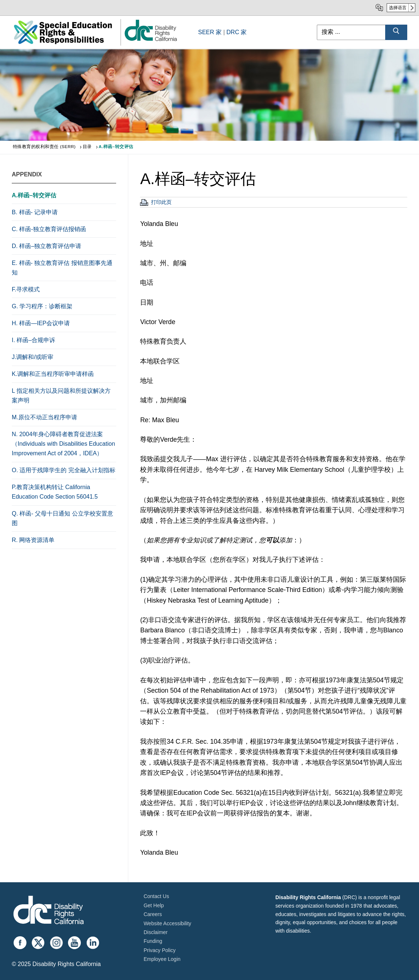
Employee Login (162, 959)
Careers (153, 914)
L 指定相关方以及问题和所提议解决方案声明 (61, 396)
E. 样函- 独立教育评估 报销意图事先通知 (62, 268)
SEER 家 (210, 32)
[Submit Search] (396, 32)
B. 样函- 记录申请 (35, 212)
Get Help (154, 905)
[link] (150, 41)
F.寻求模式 (26, 289)
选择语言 (398, 8)
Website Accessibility (168, 923)
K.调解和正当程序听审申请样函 (53, 374)
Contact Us (156, 896)
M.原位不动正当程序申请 (44, 417)
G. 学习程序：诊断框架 (42, 306)
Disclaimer (156, 932)
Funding (153, 941)
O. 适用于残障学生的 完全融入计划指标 (64, 470)
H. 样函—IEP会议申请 (41, 323)
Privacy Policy (160, 950)
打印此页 (161, 202)
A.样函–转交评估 (34, 195)
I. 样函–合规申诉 (33, 340)
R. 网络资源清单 (33, 540)
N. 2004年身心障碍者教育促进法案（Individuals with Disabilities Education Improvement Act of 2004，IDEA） (63, 444)
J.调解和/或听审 (33, 357)
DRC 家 (237, 32)
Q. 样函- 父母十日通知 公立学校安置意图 (62, 518)
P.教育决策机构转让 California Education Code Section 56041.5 (55, 492)
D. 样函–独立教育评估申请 (46, 246)
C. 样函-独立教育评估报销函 (49, 229)
